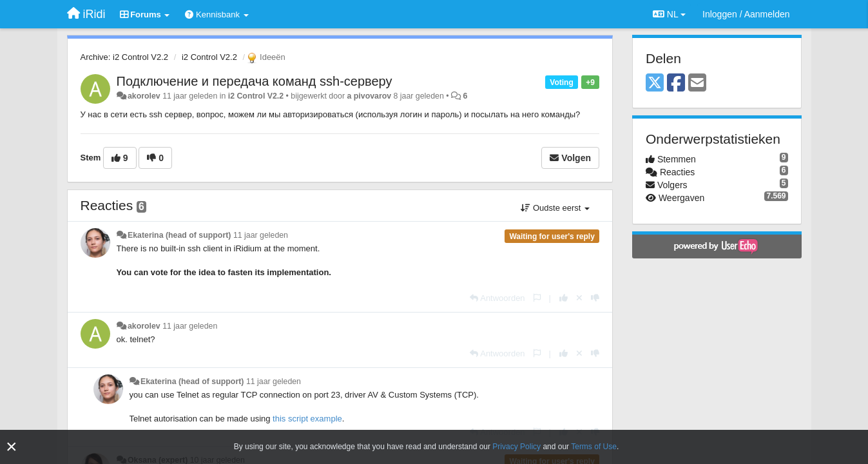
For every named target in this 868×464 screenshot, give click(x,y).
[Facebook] (676, 83)
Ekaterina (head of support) (179, 235)
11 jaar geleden (261, 235)
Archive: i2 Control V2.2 (125, 57)
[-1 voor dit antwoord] (595, 298)
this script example (307, 419)
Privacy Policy (516, 447)
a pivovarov (370, 96)
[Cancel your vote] (579, 298)
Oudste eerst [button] (555, 208)
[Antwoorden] (497, 298)
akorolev (144, 96)
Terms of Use (594, 447)
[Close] (12, 447)
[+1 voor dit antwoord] (564, 298)
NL (669, 14)
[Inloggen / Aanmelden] (746, 14)
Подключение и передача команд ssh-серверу (255, 81)
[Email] (697, 83)
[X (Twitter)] (655, 83)
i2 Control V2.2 (209, 57)
